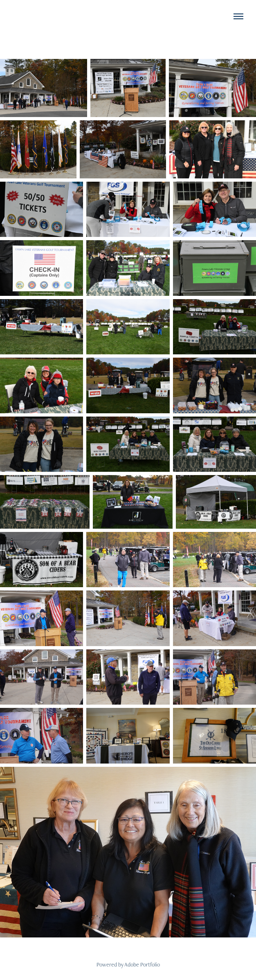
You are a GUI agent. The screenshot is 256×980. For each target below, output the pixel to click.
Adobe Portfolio (142, 964)
